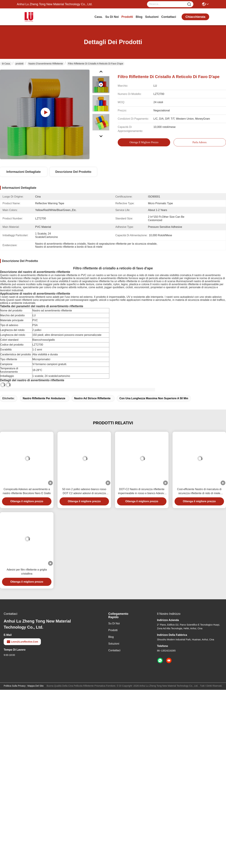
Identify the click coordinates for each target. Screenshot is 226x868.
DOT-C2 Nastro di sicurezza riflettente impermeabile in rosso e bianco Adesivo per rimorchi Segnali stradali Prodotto (142, 492)
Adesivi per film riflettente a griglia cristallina (27, 572)
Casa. (99, 17)
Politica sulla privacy (15, 686)
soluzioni (152, 17)
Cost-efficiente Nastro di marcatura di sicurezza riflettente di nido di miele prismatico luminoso (199, 492)
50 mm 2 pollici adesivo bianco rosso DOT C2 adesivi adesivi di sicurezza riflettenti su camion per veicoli (84, 492)
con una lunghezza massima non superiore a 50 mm (154, 398)
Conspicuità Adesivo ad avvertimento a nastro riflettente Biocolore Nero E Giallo (27, 491)
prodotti (127, 17)
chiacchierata (195, 17)
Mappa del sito (35, 686)
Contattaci (169, 17)
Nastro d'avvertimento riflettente (46, 64)
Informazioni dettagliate (24, 172)
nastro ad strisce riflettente (92, 398)
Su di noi (112, 17)
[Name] (189, 4)
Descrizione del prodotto (73, 172)
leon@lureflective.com (22, 642)
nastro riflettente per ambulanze (44, 398)
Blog (139, 17)
